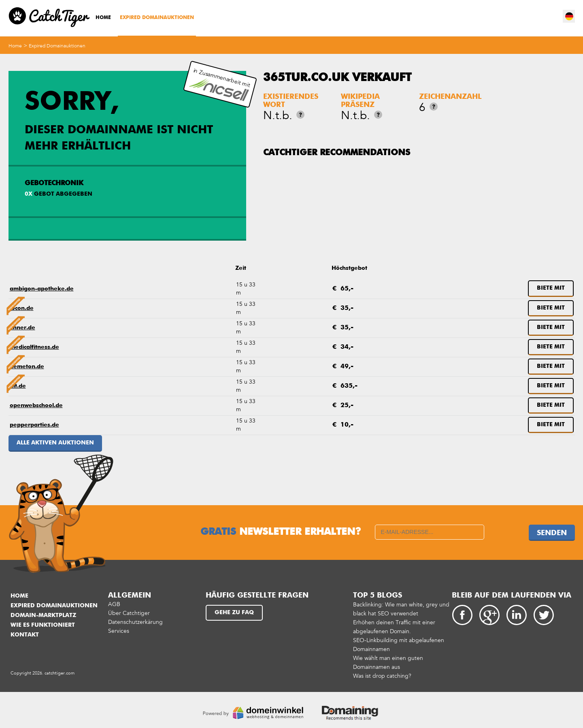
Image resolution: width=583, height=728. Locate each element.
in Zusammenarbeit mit (220, 84)
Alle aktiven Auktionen (55, 443)
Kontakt (25, 635)
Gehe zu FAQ (234, 613)
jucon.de (22, 308)
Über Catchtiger (129, 613)
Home (103, 18)
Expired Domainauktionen (157, 18)
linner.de (22, 328)
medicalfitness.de (34, 347)
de (569, 16)
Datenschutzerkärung (135, 622)
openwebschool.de (36, 406)
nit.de (18, 386)
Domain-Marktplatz (43, 615)
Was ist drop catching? (382, 676)
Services (119, 631)
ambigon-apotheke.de (42, 289)
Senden (552, 533)
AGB (114, 604)
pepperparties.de (34, 425)
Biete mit (551, 288)
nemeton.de (27, 367)
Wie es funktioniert (43, 625)
